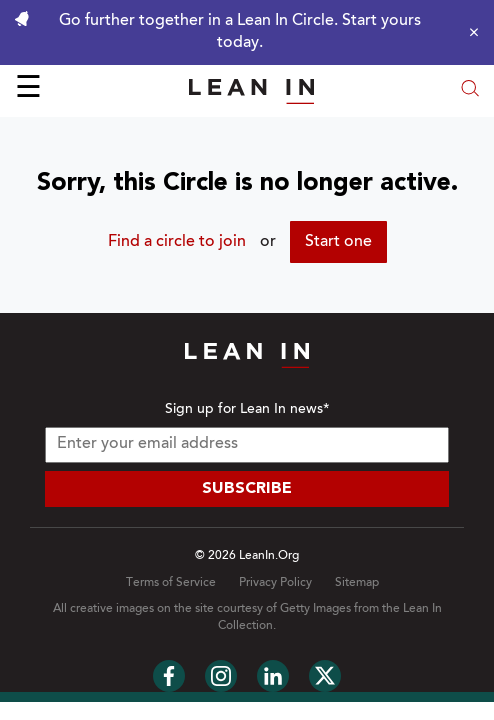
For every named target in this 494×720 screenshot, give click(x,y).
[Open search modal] (470, 90)
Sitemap (357, 583)
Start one (338, 242)
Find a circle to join (177, 242)
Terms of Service (171, 583)
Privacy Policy (275, 583)
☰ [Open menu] (28, 90)
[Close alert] (469, 32)
